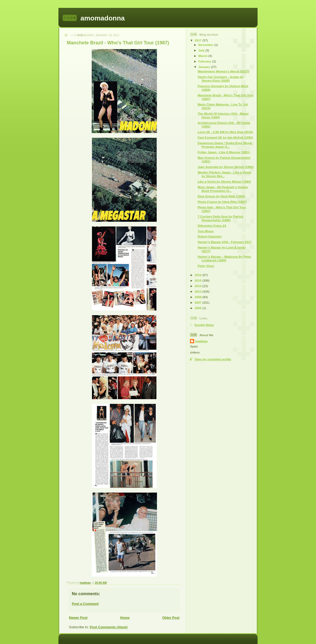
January (205, 67)
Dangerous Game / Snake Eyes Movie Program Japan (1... (225, 145)
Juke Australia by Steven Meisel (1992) (226, 167)
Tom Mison (206, 231)
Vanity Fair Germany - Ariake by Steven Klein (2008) (221, 79)
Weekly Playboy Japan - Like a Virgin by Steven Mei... (224, 174)
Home (125, 618)
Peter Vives (206, 266)
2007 (198, 302)
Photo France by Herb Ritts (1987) (222, 202)
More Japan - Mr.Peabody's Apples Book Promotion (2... (223, 189)
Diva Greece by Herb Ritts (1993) (221, 196)
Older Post (171, 618)
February (205, 61)
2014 (198, 286)
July (202, 50)
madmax (201, 341)
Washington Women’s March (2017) (223, 71)
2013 (198, 291)
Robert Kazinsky (210, 236)
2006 (198, 308)
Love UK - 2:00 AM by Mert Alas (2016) (225, 132)
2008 (198, 297)
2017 (198, 40)
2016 (198, 275)
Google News (204, 325)
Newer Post (78, 618)
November (206, 45)
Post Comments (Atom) (109, 627)
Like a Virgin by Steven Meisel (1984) (224, 181)
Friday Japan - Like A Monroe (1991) (224, 152)
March (203, 56)
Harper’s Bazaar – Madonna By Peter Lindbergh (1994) (224, 258)
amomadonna (103, 18)
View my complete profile (213, 359)
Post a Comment (85, 604)
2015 (198, 280)
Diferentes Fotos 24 (212, 226)
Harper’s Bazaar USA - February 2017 (225, 242)
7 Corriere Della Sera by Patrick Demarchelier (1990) (220, 218)
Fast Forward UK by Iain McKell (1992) (225, 137)
